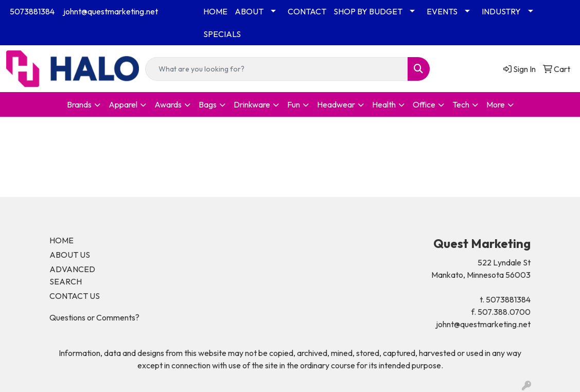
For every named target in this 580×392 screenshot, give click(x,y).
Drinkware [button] (252, 104)
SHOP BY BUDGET (368, 11)
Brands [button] (79, 104)
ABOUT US (70, 255)
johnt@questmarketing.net (111, 11)
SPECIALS (222, 34)
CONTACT (307, 11)
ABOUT (249, 11)
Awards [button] (168, 104)
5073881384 (32, 11)
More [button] (496, 104)
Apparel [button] (123, 104)
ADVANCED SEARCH (72, 275)
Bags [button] (208, 104)
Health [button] (384, 104)
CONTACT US (75, 296)
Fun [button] (294, 104)
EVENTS (442, 11)
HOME (215, 11)
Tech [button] (461, 104)
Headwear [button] (336, 104)
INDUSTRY (501, 11)
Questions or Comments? (94, 317)
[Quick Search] (277, 69)
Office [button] (424, 104)
